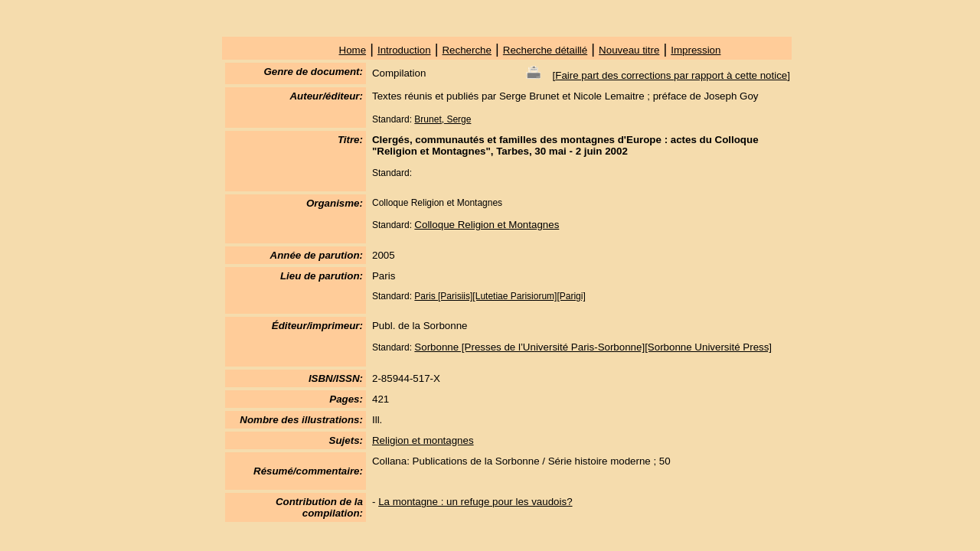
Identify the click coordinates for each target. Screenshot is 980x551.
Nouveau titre (629, 50)
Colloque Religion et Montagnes (487, 225)
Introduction (404, 50)
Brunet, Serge (443, 119)
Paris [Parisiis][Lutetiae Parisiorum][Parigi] (500, 296)
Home (353, 50)
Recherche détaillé (545, 50)
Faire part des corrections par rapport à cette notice (671, 75)
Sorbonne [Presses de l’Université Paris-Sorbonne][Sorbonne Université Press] (593, 347)
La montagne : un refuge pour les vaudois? (475, 502)
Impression (696, 50)
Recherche (466, 50)
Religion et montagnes (423, 440)
